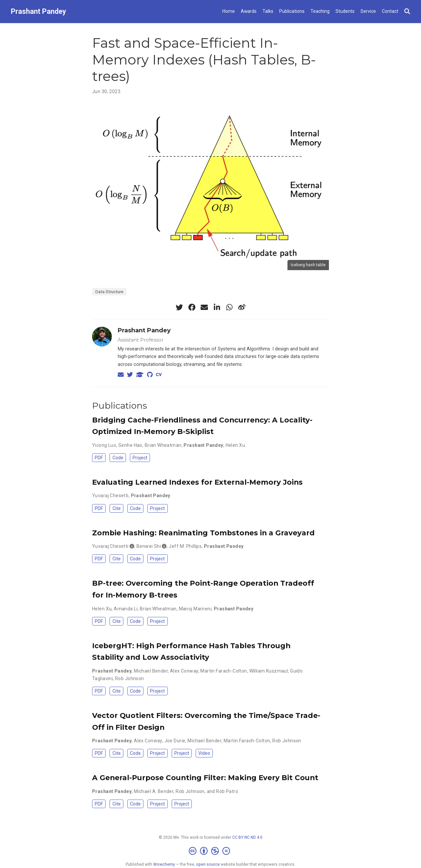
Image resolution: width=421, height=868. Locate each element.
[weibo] (242, 307)
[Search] (407, 12)
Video (204, 753)
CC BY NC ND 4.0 (247, 837)
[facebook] (192, 307)
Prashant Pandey (38, 11)
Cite (117, 508)
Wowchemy (164, 864)
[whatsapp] (229, 307)
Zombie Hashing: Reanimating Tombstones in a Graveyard (203, 533)
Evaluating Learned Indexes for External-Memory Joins (197, 482)
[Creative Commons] (211, 851)
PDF (99, 458)
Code (118, 458)
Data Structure (109, 292)
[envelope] (204, 307)
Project (140, 458)
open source (208, 864)
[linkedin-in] (217, 307)
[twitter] (179, 307)
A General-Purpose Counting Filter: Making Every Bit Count (205, 778)
